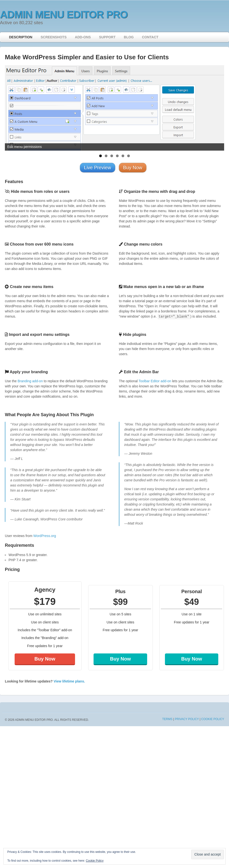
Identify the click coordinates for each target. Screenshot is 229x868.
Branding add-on (30, 381)
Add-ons (83, 37)
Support (107, 37)
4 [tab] (117, 156)
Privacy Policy (187, 719)
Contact (150, 37)
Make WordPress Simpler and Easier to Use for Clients (87, 57)
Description (21, 37)
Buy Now (45, 659)
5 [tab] (123, 156)
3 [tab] (112, 156)
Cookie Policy (213, 719)
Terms (167, 719)
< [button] (11, 107)
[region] (114, 108)
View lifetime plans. (69, 681)
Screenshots (54, 37)
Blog (129, 37)
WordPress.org (45, 536)
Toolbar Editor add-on (155, 381)
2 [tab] (106, 156)
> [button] (218, 107)
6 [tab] (129, 156)
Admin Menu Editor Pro (64, 15)
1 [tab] (100, 156)
